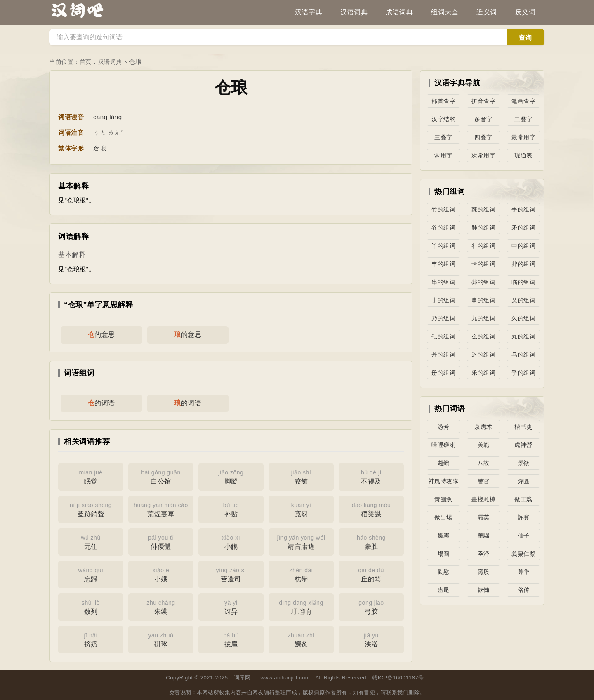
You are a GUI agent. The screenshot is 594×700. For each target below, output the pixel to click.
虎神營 (523, 445)
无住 (91, 541)
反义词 (526, 12)
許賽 (524, 517)
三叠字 (443, 137)
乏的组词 (483, 355)
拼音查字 (483, 101)
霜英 (484, 517)
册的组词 (443, 373)
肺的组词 (483, 228)
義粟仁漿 (523, 554)
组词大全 (445, 12)
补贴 (231, 509)
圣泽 (484, 554)
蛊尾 (444, 590)
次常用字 (483, 155)
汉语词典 (354, 12)
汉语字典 (309, 12)
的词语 (101, 403)
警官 (484, 481)
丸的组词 (523, 336)
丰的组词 (443, 264)
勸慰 (444, 572)
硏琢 (161, 639)
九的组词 (483, 318)
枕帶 (301, 574)
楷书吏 (523, 427)
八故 (484, 463)
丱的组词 (523, 264)
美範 (484, 445)
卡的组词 (483, 264)
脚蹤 (231, 476)
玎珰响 (301, 606)
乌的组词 (523, 355)
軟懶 (484, 590)
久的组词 (523, 318)
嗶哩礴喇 (443, 445)
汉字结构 (443, 119)
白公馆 (161, 476)
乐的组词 (483, 373)
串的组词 (443, 282)
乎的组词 (523, 373)
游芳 (444, 427)
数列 (91, 606)
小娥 (161, 574)
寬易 (301, 509)
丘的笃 (371, 574)
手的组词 (523, 209)
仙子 (524, 536)
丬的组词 (483, 246)
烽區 (524, 481)
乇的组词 (443, 336)
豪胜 (371, 541)
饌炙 (301, 639)
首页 (86, 62)
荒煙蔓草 (161, 509)
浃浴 (371, 639)
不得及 (371, 476)
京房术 (483, 427)
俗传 (524, 590)
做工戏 (523, 499)
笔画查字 (523, 101)
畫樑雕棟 (483, 499)
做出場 (443, 517)
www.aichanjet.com (285, 678)
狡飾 (301, 476)
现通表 (523, 155)
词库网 (242, 678)
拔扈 (231, 639)
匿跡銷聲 (91, 509)
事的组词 (483, 300)
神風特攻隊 (444, 481)
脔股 (484, 572)
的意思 (101, 335)
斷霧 (444, 536)
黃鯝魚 (443, 499)
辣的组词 (483, 209)
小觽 (231, 541)
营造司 (231, 574)
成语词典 (399, 12)
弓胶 (371, 606)
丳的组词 (483, 282)
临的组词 (523, 282)
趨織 (444, 463)
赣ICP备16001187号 (398, 678)
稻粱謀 (371, 509)
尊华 (524, 572)
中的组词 (523, 246)
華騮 (484, 536)
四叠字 (483, 137)
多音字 (483, 119)
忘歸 (91, 574)
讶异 (231, 606)
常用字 (443, 155)
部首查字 (443, 101)
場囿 (444, 554)
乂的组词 (523, 300)
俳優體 (161, 541)
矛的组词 (523, 228)
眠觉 (91, 476)
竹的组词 (443, 209)
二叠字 (523, 119)
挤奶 (91, 639)
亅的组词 (443, 300)
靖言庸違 (301, 541)
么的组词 (483, 336)
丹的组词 (443, 355)
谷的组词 (443, 228)
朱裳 (161, 606)
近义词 (487, 12)
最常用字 (523, 137)
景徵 (524, 463)
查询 (525, 38)
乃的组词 (443, 318)
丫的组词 (443, 246)
